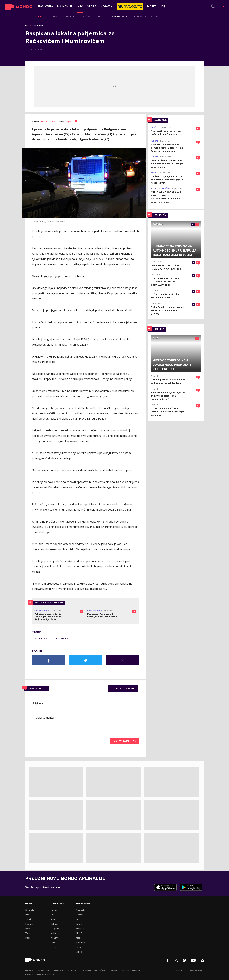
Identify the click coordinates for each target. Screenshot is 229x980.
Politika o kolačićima (94, 971)
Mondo (29, 904)
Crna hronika (38, 25)
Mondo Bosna (83, 904)
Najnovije (30, 910)
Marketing (43, 971)
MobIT (29, 929)
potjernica (41, 639)
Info (27, 25)
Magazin (29, 924)
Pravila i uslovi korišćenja (40, 975)
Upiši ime (37, 704)
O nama (29, 971)
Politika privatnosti (133, 971)
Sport (28, 920)
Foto (53, 943)
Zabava (54, 924)
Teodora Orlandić (48, 122)
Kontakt (73, 971)
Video (28, 933)
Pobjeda (68, 122)
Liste (53, 947)
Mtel (28, 938)
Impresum (59, 971)
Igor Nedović (61, 639)
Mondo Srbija (58, 904)
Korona (54, 910)
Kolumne (55, 938)
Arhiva (114, 971)
